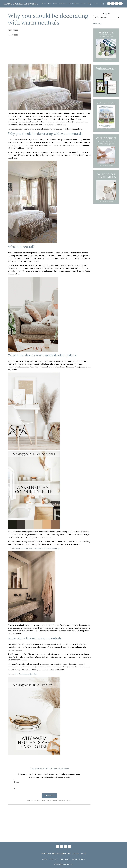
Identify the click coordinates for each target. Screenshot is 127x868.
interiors (16, 30)
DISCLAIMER (65, 859)
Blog (90, 4)
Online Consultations (60, 4)
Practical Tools (74, 4)
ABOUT (45, 859)
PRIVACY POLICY (78, 859)
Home (43, 4)
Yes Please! (49, 796)
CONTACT (54, 859)
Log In (103, 4)
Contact (96, 4)
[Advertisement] (49, 51)
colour (10, 30)
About (49, 4)
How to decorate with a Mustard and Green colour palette (39, 549)
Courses (83, 4)
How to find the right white (26, 674)
